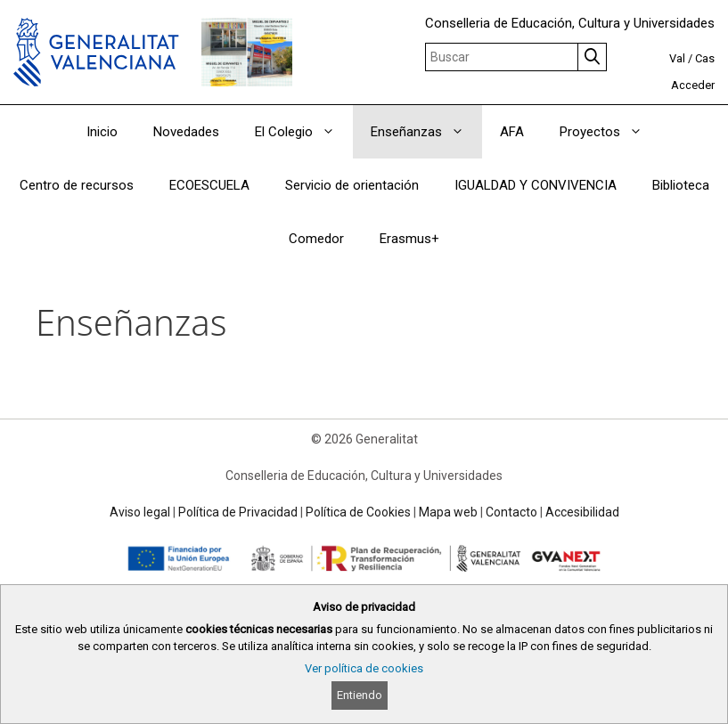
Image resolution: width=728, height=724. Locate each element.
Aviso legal (140, 512)
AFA (512, 132)
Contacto (511, 512)
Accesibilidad (582, 512)
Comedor (316, 239)
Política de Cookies (358, 512)
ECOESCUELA (209, 185)
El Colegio (304, 132)
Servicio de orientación (352, 185)
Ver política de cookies (364, 668)
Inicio (102, 132)
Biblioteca (681, 185)
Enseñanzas (426, 132)
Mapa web (448, 512)
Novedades (186, 132)
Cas (705, 58)
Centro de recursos (77, 185)
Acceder (693, 85)
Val (677, 58)
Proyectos (610, 132)
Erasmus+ (409, 239)
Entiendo (360, 695)
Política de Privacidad (238, 512)
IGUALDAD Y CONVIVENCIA (536, 185)
